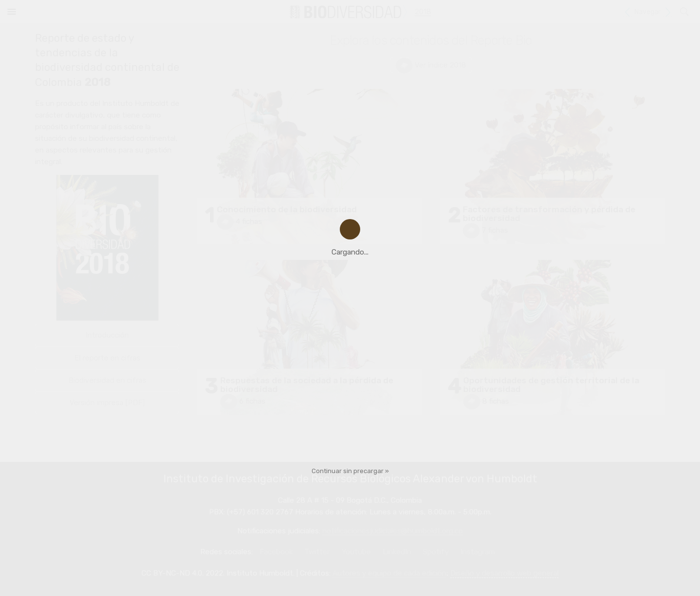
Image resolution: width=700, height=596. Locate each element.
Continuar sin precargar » (350, 471)
